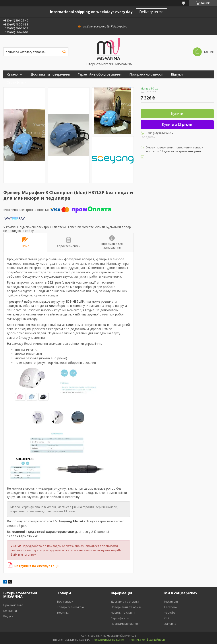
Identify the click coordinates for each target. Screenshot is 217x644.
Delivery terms (151, 12)
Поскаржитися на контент (110, 640)
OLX (167, 618)
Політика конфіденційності (147, 640)
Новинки (63, 613)
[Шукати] (64, 52)
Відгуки (177, 74)
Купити (177, 114)
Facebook (171, 607)
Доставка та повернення (50, 74)
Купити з (177, 125)
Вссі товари (65, 601)
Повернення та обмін (126, 607)
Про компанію (13, 605)
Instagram (171, 601)
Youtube (170, 613)
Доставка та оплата (125, 601)
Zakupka (170, 624)
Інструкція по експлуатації (33, 566)
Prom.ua (131, 636)
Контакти (10, 611)
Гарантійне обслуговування (100, 74)
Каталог (13, 74)
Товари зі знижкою (71, 607)
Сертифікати (17, 82)
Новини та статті (123, 613)
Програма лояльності (146, 74)
